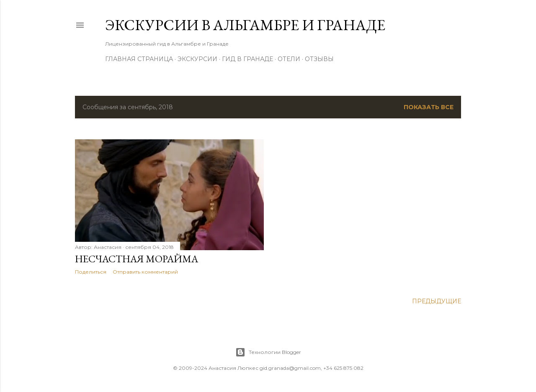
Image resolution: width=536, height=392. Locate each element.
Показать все (429, 107)
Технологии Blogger (268, 352)
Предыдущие (437, 301)
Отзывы (319, 59)
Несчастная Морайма (137, 259)
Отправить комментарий (145, 272)
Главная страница (139, 59)
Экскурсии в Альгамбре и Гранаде (245, 25)
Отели (289, 59)
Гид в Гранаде (247, 59)
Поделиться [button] (91, 272)
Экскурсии (197, 59)
